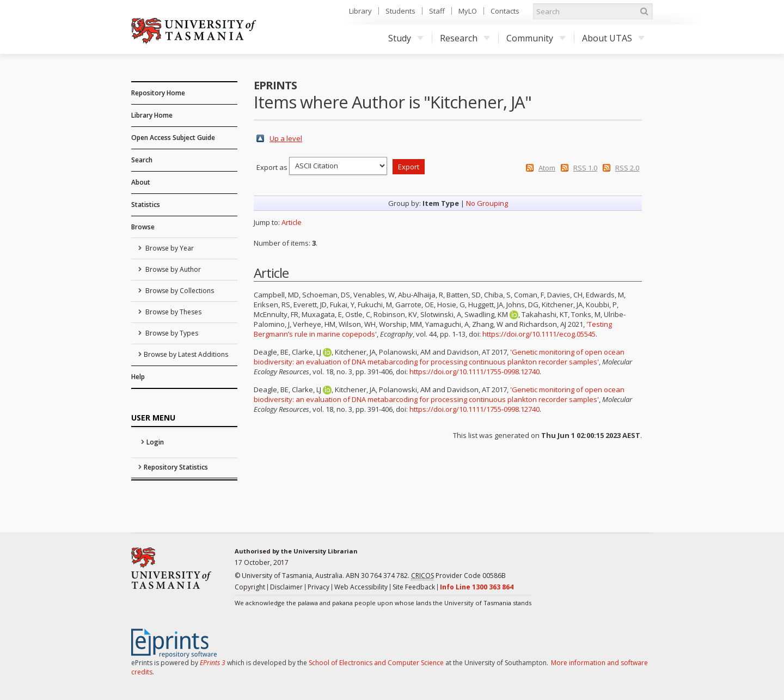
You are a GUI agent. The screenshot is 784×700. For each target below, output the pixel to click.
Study (406, 38)
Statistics (146, 205)
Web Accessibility (361, 587)
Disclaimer (286, 587)
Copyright (250, 587)
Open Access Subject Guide (173, 138)
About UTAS (613, 38)
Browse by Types (171, 333)
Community (536, 38)
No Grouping (487, 203)
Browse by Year (169, 248)
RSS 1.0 (585, 168)
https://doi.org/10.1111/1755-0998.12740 (474, 372)
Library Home (152, 115)
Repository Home (158, 93)
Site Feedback (414, 587)
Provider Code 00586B (458, 576)
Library (360, 11)
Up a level (286, 138)
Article (292, 222)
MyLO (468, 11)
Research (465, 38)
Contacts (505, 11)
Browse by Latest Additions (186, 354)
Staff (437, 11)
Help (138, 377)
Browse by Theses (173, 312)
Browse (143, 227)
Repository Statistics (176, 467)
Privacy (318, 587)
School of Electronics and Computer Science (376, 663)
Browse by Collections (179, 291)
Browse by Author (172, 269)
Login (155, 442)
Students (400, 11)
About (141, 182)
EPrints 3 (213, 663)
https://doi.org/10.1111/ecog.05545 (539, 334)
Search (142, 160)
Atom (547, 168)
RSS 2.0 (627, 168)
